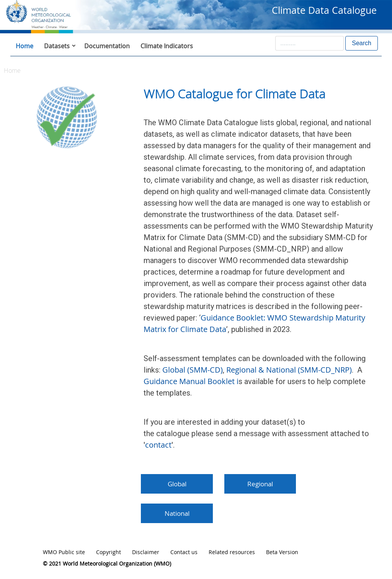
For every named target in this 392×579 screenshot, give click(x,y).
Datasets (57, 46)
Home (24, 46)
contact (158, 445)
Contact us (184, 552)
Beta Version (282, 552)
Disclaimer (146, 552)
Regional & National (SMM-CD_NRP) (289, 370)
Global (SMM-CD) (192, 370)
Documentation (107, 46)
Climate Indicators (167, 46)
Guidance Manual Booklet (189, 381)
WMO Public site (64, 552)
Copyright (109, 552)
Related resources (232, 552)
